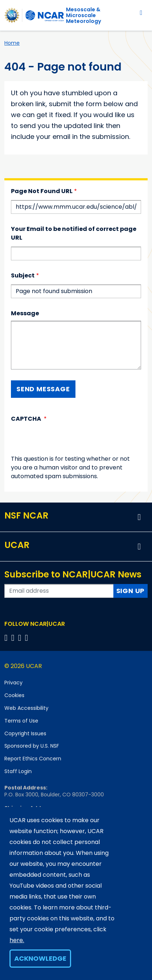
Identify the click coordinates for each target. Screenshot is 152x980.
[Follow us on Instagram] (21, 638)
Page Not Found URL (42, 191)
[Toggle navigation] (141, 13)
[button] (139, 517)
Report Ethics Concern (33, 759)
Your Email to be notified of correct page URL (74, 233)
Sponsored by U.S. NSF (32, 746)
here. (17, 940)
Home (12, 43)
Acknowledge (40, 958)
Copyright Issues (25, 733)
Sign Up (131, 591)
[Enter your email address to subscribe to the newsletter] (59, 591)
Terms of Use (21, 721)
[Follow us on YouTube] (28, 638)
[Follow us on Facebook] (7, 638)
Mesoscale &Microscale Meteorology (83, 15)
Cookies (14, 695)
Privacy (13, 683)
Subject (23, 275)
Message (25, 313)
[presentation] (66, 440)
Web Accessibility (26, 708)
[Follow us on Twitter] (14, 638)
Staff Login (18, 771)
